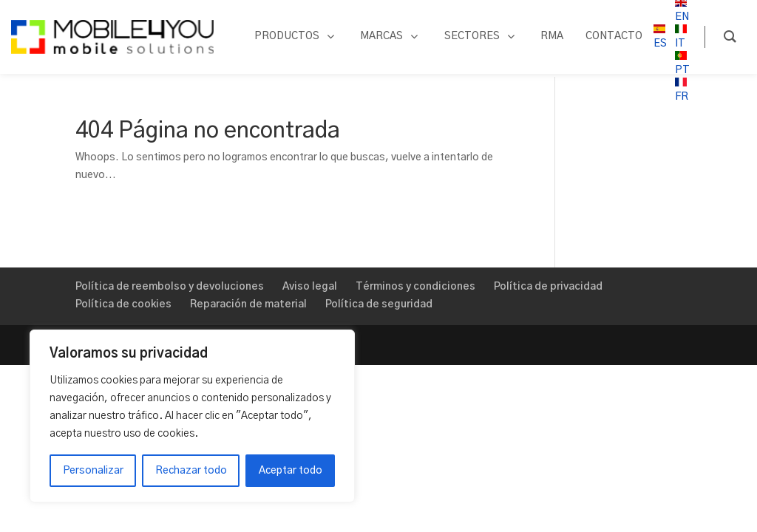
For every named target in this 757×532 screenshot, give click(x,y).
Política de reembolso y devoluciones (170, 287)
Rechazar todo (191, 471)
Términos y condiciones (415, 287)
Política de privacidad (548, 287)
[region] (192, 416)
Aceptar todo (291, 471)
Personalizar (93, 471)
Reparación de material (248, 304)
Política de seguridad (379, 304)
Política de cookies (123, 304)
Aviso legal (310, 287)
